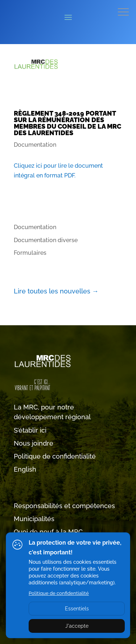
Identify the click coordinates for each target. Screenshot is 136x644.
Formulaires (30, 253)
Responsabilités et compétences (64, 506)
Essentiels (77, 609)
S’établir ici (30, 430)
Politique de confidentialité (55, 456)
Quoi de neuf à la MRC (48, 532)
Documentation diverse (46, 240)
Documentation (35, 145)
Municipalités (34, 519)
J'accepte (77, 626)
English (25, 469)
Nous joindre (34, 443)
